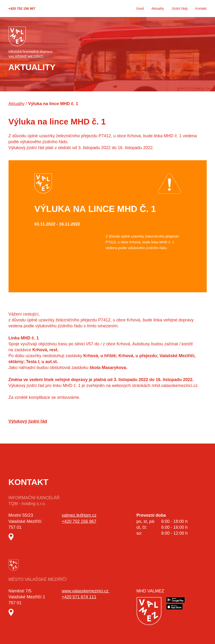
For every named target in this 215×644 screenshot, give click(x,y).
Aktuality (158, 9)
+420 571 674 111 (79, 597)
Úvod (140, 9)
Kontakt (201, 9)
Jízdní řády (180, 9)
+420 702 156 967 (22, 9)
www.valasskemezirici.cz (86, 591)
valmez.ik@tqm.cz (79, 515)
